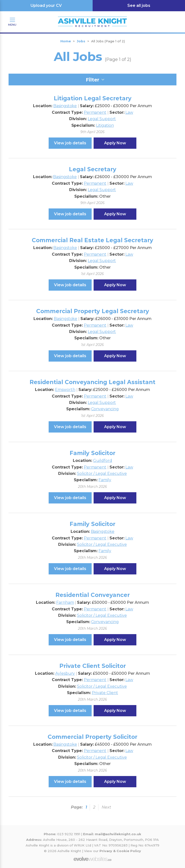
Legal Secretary (93, 169)
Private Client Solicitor (93, 666)
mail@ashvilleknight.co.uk (118, 834)
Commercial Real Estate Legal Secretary (92, 240)
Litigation (105, 125)
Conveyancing (105, 409)
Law (129, 112)
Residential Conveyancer (93, 595)
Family (105, 480)
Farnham (65, 602)
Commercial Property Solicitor (92, 737)
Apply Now (115, 143)
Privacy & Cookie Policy (120, 851)
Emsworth (65, 390)
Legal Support (102, 119)
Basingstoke (65, 106)
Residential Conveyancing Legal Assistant (92, 382)
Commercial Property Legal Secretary (93, 311)
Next (106, 807)
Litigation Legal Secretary (93, 98)
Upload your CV (46, 6)
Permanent (95, 112)
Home (66, 41)
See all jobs (139, 6)
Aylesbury (65, 673)
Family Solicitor (92, 453)
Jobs (81, 41)
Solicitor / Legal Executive (102, 474)
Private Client (105, 693)
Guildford (103, 461)
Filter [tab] (92, 80)
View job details (70, 143)
